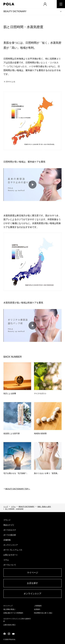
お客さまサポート (11, 555)
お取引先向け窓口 (10, 625)
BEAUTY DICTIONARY (15, 11)
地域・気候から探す (44, 507)
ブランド (7, 520)
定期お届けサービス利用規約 (13, 613)
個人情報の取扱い (10, 609)
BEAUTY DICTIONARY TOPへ (18, 489)
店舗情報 (7, 540)
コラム (13, 507)
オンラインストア (11, 545)
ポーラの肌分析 (10, 535)
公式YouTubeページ (13, 634)
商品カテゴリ (9, 525)
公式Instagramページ (9, 634)
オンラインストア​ (32, 594)
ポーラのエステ (10, 530)
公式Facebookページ (5, 634)
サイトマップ (8, 606)
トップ (6, 507)
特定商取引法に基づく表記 (43, 613)
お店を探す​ (32, 583)
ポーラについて (10, 565)
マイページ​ (32, 573)
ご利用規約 (38, 606)
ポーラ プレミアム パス (13, 550)
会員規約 (37, 609)
